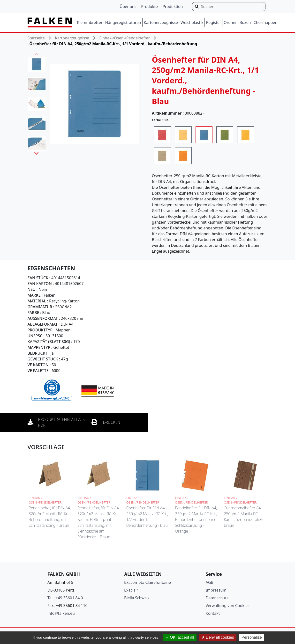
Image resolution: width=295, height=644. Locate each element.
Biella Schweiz (137, 598)
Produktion (173, 7)
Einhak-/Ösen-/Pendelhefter (125, 38)
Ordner (230, 22)
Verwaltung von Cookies (228, 606)
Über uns (128, 7)
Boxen (245, 22)
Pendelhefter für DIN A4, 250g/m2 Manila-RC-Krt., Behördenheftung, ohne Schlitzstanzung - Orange (196, 520)
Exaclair (131, 590)
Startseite (36, 38)
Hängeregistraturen (123, 22)
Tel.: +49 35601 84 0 (65, 598)
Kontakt (213, 613)
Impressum (216, 590)
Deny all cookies (218, 637)
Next (37, 154)
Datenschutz (217, 598)
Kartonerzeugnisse (161, 22)
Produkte (149, 7)
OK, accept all (180, 637)
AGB (210, 582)
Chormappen (265, 22)
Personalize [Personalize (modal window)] (252, 637)
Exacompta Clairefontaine (147, 582)
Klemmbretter (90, 22)
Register (213, 22)
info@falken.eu (61, 613)
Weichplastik (192, 22)
